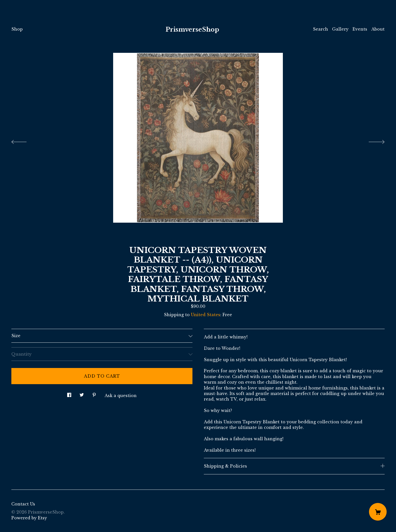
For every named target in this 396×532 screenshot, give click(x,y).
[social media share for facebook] (69, 393)
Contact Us (23, 504)
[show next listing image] (372, 141)
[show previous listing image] (24, 141)
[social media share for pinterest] (94, 393)
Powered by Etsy (29, 518)
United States (206, 315)
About (378, 29)
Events (360, 29)
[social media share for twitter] (82, 393)
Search (320, 29)
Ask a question (121, 396)
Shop (17, 29)
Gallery (340, 29)
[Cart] (378, 512)
